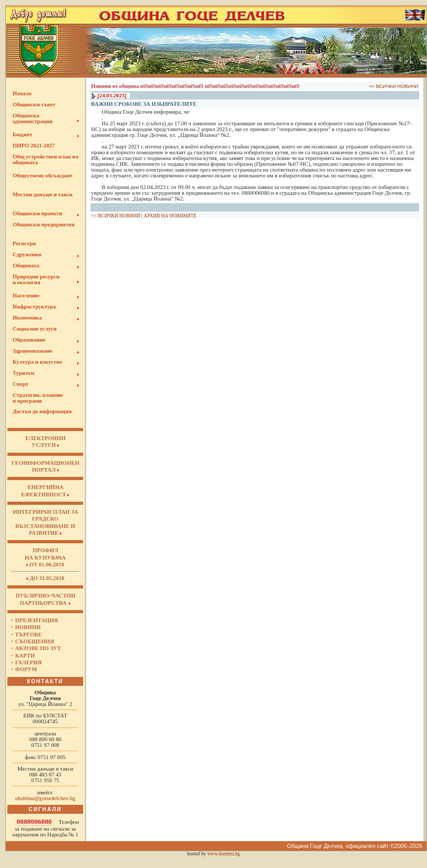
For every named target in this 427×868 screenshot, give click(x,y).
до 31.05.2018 (46, 578)
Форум (26, 669)
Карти (25, 656)
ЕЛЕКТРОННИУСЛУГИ (45, 442)
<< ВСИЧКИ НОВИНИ (393, 86)
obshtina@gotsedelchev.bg (45, 798)
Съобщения (35, 641)
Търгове (29, 635)
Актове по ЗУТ (38, 648)
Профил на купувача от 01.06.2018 (45, 557)
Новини (28, 627)
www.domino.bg (223, 854)
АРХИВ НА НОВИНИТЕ (170, 216)
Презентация (37, 620)
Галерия (29, 662)
